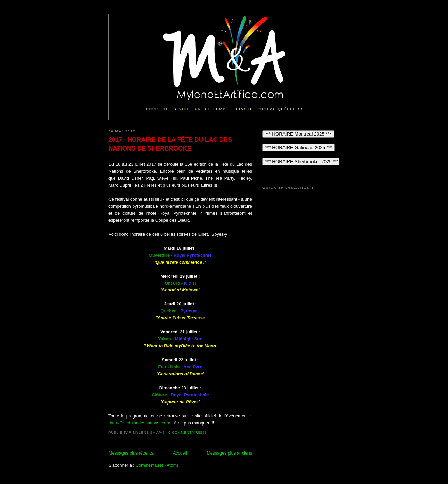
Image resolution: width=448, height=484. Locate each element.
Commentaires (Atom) (157, 465)
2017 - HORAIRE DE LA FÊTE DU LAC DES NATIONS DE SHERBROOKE (170, 144)
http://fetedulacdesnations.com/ (140, 423)
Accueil (180, 453)
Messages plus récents (131, 453)
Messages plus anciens (229, 453)
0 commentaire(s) (187, 432)
